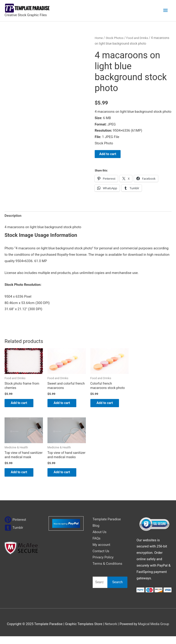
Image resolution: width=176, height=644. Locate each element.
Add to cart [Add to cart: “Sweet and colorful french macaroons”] (65, 404)
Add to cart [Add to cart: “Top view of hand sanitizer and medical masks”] (65, 479)
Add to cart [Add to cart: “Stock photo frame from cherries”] (22, 404)
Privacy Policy (103, 565)
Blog (96, 533)
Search (117, 590)
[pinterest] (15, 527)
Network (110, 631)
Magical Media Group (154, 631)
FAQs (97, 546)
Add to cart (108, 154)
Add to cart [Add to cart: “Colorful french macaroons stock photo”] (108, 404)
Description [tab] (13, 216)
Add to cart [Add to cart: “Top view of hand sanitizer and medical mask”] (22, 479)
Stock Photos (115, 38)
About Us (100, 539)
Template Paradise (107, 527)
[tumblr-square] (14, 535)
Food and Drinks (139, 38)
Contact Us (101, 559)
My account (102, 552)
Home (99, 38)
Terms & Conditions (108, 571)
